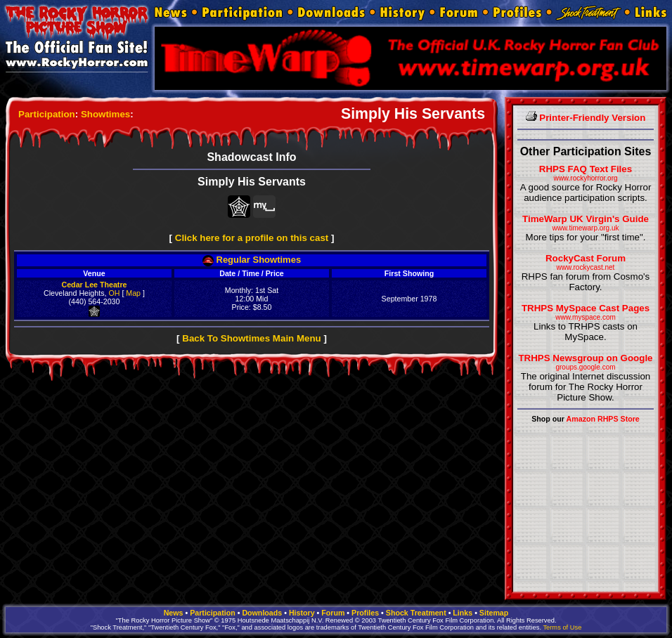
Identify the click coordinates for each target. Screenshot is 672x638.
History (302, 613)
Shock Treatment (416, 613)
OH (114, 293)
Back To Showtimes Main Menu (251, 338)
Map (133, 293)
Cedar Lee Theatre (95, 285)
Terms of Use (562, 627)
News (174, 613)
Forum (333, 613)
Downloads (262, 613)
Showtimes (105, 114)
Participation (47, 114)
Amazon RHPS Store (603, 419)
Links (463, 613)
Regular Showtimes (252, 260)
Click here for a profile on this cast (252, 238)
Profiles (365, 613)
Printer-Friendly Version (586, 118)
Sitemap (494, 613)
